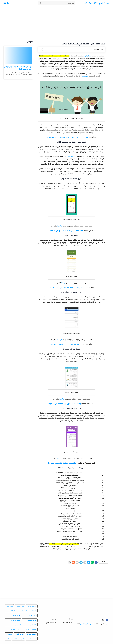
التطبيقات (24, 611)
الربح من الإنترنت (32, 607)
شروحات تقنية (33, 616)
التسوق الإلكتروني (15, 621)
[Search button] (40, 3)
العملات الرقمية (32, 639)
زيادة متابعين (33, 625)
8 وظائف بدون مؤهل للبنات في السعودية (63, 463)
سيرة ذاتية (71, 156)
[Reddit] (65, 563)
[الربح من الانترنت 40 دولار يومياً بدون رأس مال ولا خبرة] (18, 55)
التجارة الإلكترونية (14, 630)
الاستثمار (34, 611)
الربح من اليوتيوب (16, 625)
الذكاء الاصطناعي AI (31, 630)
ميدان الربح (87, 56)
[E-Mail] (80, 563)
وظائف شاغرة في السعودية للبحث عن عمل (66, 344)
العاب (9, 639)
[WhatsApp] (90, 563)
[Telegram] (75, 563)
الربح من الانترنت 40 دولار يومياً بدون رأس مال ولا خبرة (18, 68)
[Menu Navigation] (5, 3)
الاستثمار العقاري (32, 635)
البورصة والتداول (32, 621)
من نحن (54, 620)
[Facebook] (96, 563)
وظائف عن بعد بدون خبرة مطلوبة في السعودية (64, 404)
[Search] (56, 3)
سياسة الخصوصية (68, 623)
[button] (8, 3)
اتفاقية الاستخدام (51, 623)
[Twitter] (85, 563)
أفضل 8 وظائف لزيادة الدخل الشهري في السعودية (66, 231)
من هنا (60, 226)
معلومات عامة (12, 611)
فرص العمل (10, 607)
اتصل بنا (71, 620)
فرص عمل (84, 76)
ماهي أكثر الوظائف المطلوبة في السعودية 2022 (66, 287)
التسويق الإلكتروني (16, 616)
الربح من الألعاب (20, 635)
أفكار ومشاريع (20, 607)
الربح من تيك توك (19, 639)
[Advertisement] (56, 24)
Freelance (9, 635)
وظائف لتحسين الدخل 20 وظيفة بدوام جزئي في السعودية (68, 137)
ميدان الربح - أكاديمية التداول (96, 3)
